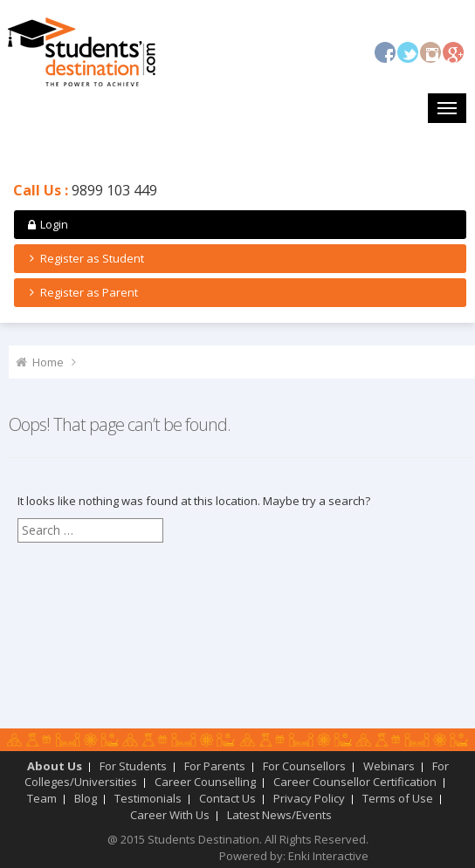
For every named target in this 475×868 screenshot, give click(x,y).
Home (48, 362)
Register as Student (84, 258)
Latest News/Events (279, 815)
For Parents (215, 766)
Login (46, 224)
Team (42, 798)
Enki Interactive (328, 856)
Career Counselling (205, 782)
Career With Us (170, 815)
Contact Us (227, 798)
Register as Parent (81, 292)
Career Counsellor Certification (355, 782)
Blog (86, 798)
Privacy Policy (309, 798)
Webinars (389, 766)
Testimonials (148, 798)
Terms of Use (398, 798)
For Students (133, 766)
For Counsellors (304, 766)
